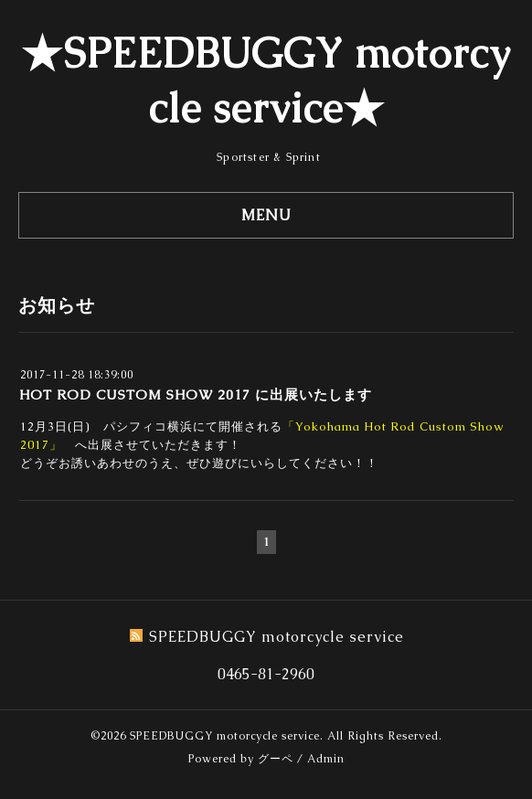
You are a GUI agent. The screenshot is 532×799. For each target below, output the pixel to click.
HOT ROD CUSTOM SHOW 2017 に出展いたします (196, 394)
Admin (326, 759)
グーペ (276, 759)
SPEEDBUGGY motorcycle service (225, 736)
